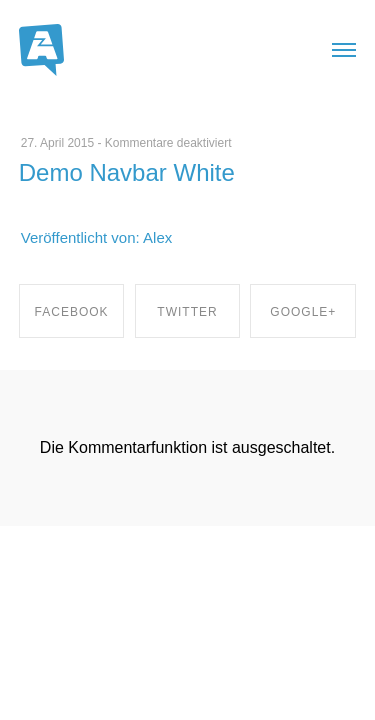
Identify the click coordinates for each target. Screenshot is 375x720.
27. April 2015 (57, 143)
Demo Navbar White (127, 172)
